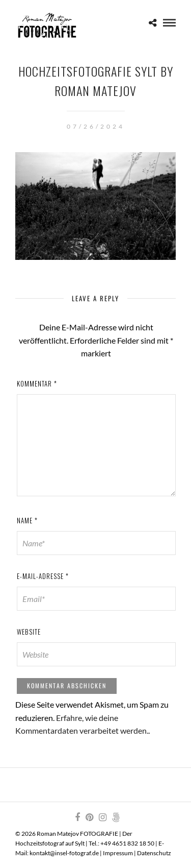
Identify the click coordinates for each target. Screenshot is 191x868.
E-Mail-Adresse (43, 576)
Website (29, 632)
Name (27, 520)
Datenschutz (154, 853)
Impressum (118, 853)
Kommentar (37, 383)
